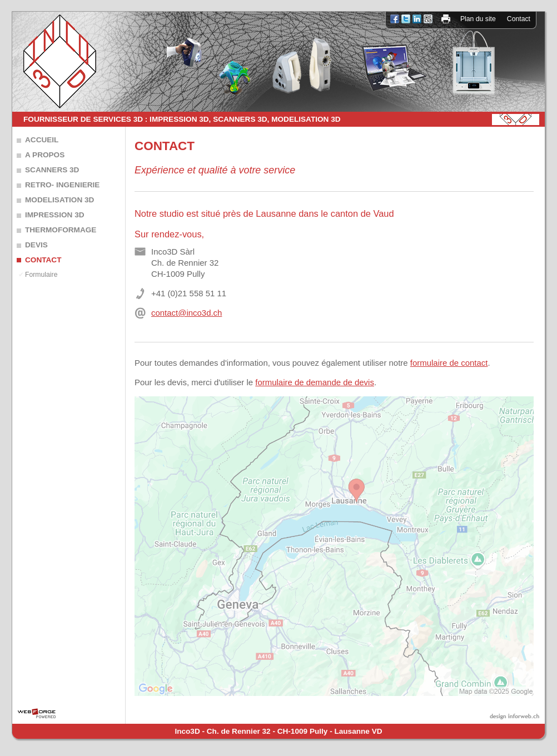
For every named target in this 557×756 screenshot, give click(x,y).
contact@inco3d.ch (187, 313)
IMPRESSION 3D (55, 215)
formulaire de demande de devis (315, 382)
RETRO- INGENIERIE (62, 185)
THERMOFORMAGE (61, 230)
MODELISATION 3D (59, 200)
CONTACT (43, 260)
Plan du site (478, 19)
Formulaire (41, 275)
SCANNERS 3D (52, 170)
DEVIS (36, 245)
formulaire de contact (449, 363)
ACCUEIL (42, 140)
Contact (519, 19)
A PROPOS (45, 155)
